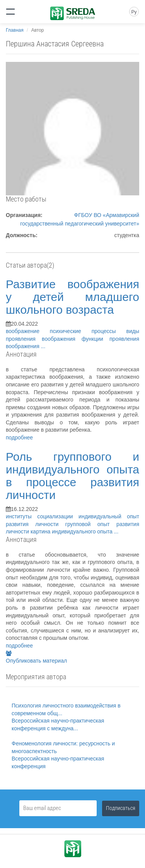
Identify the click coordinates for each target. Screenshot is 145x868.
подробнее (19, 437)
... (43, 346)
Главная (15, 30)
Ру (134, 12)
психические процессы (88, 331)
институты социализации (42, 516)
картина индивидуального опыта (72, 531)
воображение (28, 331)
